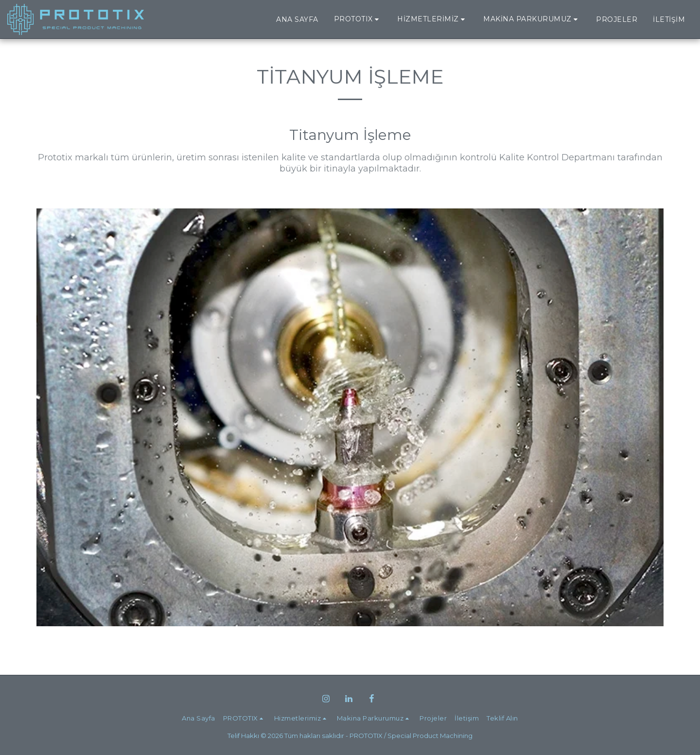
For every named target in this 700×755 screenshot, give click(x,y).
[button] (358, 19)
